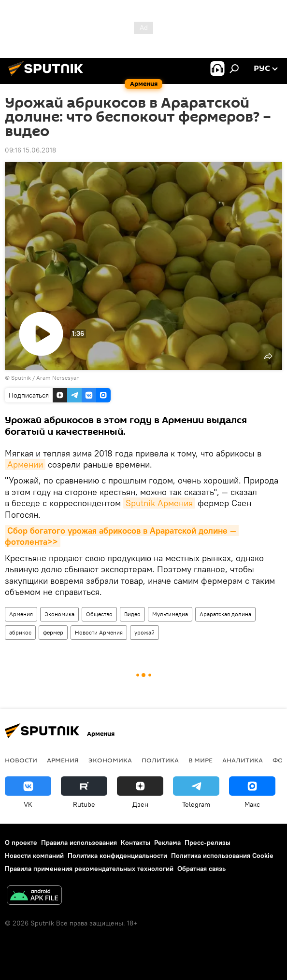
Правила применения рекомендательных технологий (89, 869)
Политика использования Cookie (222, 856)
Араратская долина (225, 614)
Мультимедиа (170, 614)
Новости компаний (34, 856)
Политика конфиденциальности (117, 856)
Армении (25, 464)
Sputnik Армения (159, 503)
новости (21, 760)
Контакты (136, 842)
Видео (132, 614)
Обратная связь (201, 869)
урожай (144, 632)
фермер (53, 632)
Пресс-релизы (208, 842)
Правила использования (79, 842)
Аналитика (243, 760)
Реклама (167, 842)
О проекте (21, 842)
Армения (21, 614)
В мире (201, 760)
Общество (99, 614)
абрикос (20, 632)
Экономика (59, 614)
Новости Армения (99, 632)
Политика (160, 760)
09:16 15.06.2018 (30, 150)
